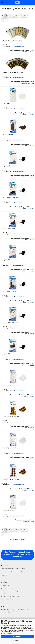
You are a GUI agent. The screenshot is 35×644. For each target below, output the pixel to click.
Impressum (6, 586)
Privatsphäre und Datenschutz (11, 596)
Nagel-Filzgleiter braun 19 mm (10, 197)
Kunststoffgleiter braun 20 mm (11, 417)
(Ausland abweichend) (19, 46)
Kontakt (5, 588)
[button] (3, 16)
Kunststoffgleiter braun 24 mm (11, 479)
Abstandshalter (7, 103)
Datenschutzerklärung (7, 633)
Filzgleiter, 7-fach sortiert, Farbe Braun (13, 72)
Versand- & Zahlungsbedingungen (12, 591)
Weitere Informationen (17, 641)
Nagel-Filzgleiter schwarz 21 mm (11, 291)
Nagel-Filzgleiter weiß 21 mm (10, 260)
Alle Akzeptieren (18, 636)
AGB (4, 594)
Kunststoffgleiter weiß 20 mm (10, 385)
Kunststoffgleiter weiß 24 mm (10, 448)
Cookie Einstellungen (8, 599)
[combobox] (14, 16)
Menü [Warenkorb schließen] (2, 2)
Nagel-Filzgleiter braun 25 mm (10, 229)
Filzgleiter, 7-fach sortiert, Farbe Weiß (12, 41)
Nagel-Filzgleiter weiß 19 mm (10, 166)
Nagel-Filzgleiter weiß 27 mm (10, 323)
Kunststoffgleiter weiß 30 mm (10, 511)
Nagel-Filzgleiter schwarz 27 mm (11, 354)
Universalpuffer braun (8, 135)
